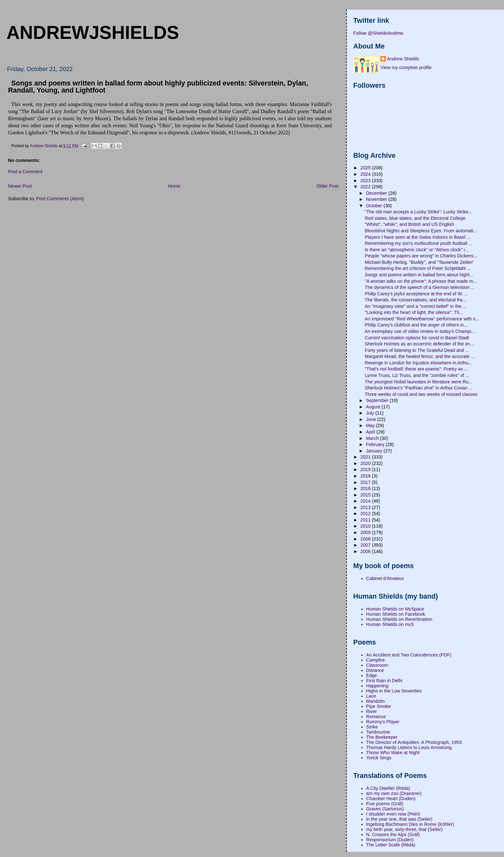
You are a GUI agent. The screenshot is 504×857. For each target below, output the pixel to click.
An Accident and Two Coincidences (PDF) (409, 655)
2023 (366, 181)
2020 (366, 463)
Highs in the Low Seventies (394, 691)
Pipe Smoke (378, 706)
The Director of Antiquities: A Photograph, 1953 (414, 742)
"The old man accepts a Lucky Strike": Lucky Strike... (419, 212)
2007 (366, 545)
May (371, 425)
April (371, 432)
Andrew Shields (403, 59)
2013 (366, 507)
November (377, 199)
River (371, 711)
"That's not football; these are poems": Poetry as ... (416, 369)
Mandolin (375, 701)
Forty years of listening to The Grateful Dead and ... (417, 350)
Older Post (328, 186)
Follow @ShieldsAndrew (378, 33)
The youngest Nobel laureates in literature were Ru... (419, 382)
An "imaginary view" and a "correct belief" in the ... (416, 306)
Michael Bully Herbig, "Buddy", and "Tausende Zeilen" (419, 262)
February (376, 444)
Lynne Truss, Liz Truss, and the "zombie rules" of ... (417, 375)
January (375, 451)
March (373, 438)
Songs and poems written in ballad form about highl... (419, 275)
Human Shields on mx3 (390, 624)
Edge (371, 675)
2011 (366, 520)
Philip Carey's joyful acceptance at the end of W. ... (416, 294)
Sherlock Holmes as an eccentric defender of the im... (419, 344)
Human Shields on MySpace (395, 609)
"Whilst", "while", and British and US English (410, 224)
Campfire (375, 660)
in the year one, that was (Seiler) (399, 819)
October (375, 206)
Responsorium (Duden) (390, 840)
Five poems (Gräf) (385, 804)
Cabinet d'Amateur (385, 578)
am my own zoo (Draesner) (394, 793)
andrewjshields (93, 32)
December (377, 193)
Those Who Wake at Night (393, 753)
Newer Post (20, 186)
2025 (366, 168)
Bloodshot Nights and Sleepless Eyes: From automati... (421, 231)
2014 (366, 501)
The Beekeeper (382, 737)
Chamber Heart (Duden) (391, 799)
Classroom (377, 665)
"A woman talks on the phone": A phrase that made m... (421, 281)
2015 (366, 495)
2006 (366, 551)
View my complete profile (406, 67)
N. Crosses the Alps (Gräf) (393, 835)
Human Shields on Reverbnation (399, 619)
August (373, 407)
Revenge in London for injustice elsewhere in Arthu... (419, 363)
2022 (366, 187)
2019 (366, 469)
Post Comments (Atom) (60, 199)
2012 (366, 513)
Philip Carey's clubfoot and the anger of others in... (416, 325)
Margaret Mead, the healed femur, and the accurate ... (420, 356)
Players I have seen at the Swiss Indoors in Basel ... (418, 237)
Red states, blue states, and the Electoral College (415, 218)
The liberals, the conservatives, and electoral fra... (415, 300)
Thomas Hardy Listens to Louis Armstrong (409, 747)
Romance (376, 717)
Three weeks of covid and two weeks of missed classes (421, 394)
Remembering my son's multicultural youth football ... (419, 243)
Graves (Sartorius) (385, 809)
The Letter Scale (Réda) (391, 845)
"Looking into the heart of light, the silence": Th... (414, 312)
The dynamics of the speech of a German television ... (420, 287)
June (371, 419)
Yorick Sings (379, 758)
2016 (366, 488)
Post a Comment (25, 172)
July (370, 413)
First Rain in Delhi (384, 681)
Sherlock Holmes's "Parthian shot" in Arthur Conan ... (419, 388)
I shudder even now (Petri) (393, 814)
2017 (366, 482)
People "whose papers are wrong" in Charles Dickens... (421, 256)
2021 (366, 457)
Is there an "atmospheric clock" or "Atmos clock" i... (417, 250)
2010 (366, 526)
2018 (366, 476)
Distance (375, 670)
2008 (366, 539)
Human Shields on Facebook (396, 614)
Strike (372, 727)
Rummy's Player (383, 722)
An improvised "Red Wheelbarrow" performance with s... (422, 319)
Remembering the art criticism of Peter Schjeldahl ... (418, 268)
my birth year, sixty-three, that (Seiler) (404, 829)
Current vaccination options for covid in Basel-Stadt (417, 338)
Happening (377, 686)
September (378, 400)
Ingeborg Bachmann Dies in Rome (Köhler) (410, 824)
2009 (366, 532)
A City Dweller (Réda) (388, 788)
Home (174, 186)
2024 (366, 174)
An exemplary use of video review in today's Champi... (420, 331)
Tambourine (378, 732)
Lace (371, 696)
